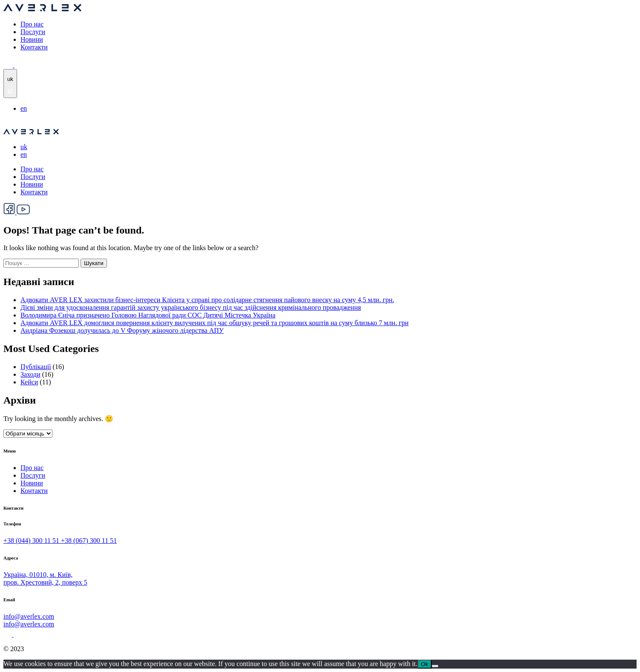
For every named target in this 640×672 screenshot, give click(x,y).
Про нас (32, 24)
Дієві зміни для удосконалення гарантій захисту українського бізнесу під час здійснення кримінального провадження (191, 307)
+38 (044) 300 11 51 (32, 541)
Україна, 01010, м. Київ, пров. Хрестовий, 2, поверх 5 (45, 578)
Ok (425, 664)
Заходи (30, 374)
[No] (435, 666)
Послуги (33, 32)
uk (24, 147)
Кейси (29, 382)
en (24, 108)
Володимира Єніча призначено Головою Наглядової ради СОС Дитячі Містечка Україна (148, 315)
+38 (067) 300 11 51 (89, 541)
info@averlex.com (29, 616)
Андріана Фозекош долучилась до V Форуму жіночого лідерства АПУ (122, 330)
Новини (32, 39)
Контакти (34, 47)
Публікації (36, 367)
